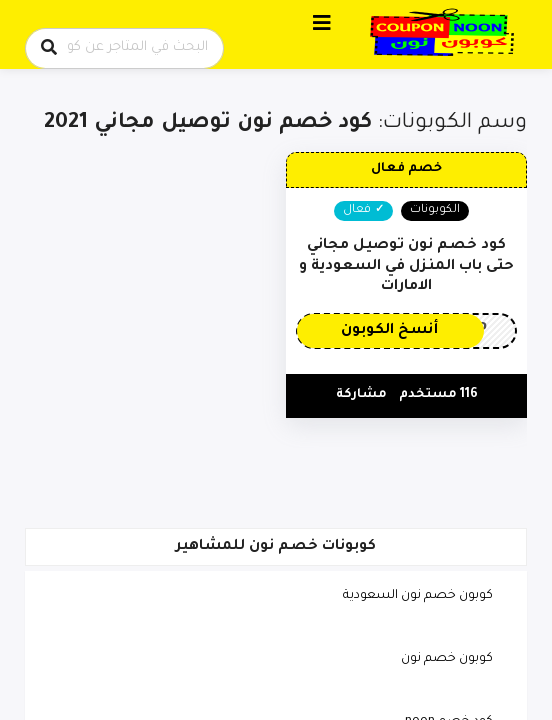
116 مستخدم (438, 395)
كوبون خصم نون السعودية (418, 596)
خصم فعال (406, 169)
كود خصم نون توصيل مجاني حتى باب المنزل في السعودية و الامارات (406, 266)
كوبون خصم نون (447, 659)
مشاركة (361, 395)
